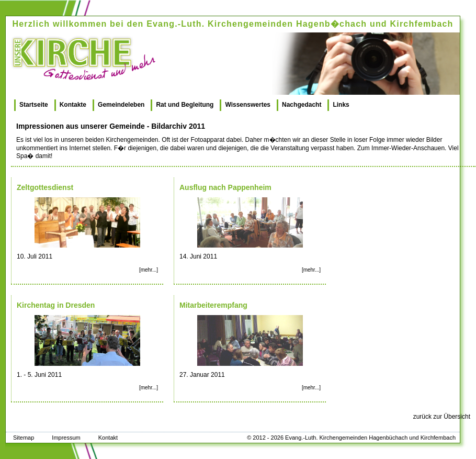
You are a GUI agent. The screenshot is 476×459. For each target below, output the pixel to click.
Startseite (34, 105)
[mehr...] (149, 270)
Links (341, 105)
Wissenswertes (248, 105)
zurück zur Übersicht (442, 417)
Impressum (66, 438)
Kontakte (73, 105)
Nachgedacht (302, 105)
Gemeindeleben (121, 105)
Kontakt (108, 438)
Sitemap (24, 438)
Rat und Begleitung (185, 105)
